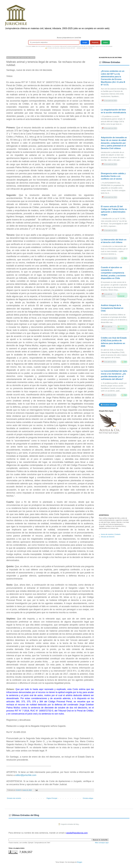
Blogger (80, 862)
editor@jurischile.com (26, 775)
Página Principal (52, 798)
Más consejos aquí (102, 843)
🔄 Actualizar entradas (108, 405)
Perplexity (95, 42)
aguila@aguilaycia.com (77, 833)
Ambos (106, 42)
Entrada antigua (88, 798)
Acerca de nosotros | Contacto (111, 534)
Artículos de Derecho (108, 537)
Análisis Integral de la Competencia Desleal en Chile (112, 308)
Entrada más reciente (14, 798)
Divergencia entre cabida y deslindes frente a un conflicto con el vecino (113, 176)
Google (85, 42)
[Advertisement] (114, 474)
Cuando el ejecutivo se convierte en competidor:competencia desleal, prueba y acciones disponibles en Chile (113, 273)
